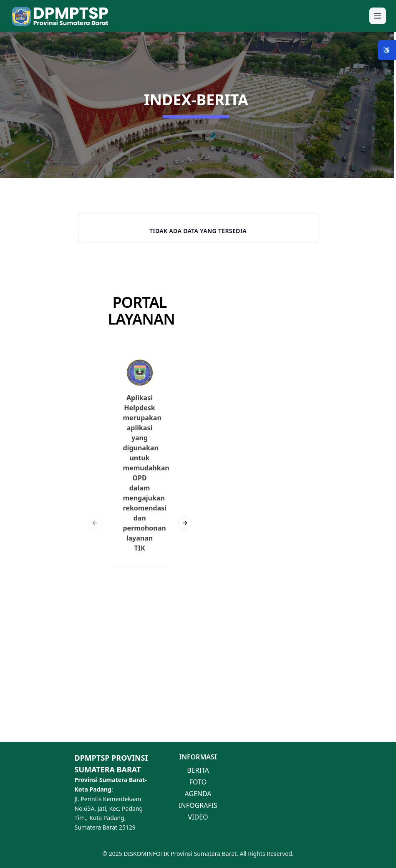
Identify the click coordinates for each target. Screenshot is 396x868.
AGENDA (198, 794)
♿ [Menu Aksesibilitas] (387, 50)
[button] (198, 16)
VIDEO (198, 817)
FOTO (198, 782)
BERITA (198, 770)
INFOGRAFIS (198, 805)
